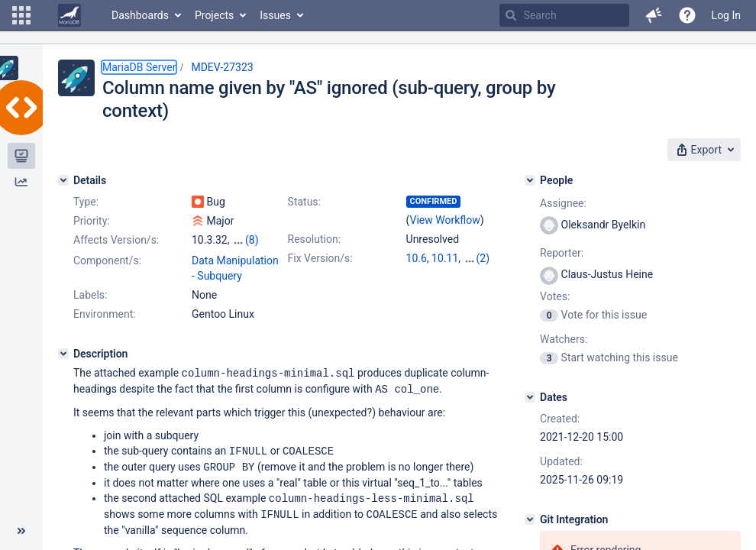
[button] (21, 15)
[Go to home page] (69, 15)
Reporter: (562, 253)
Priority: (92, 221)
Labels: (90, 295)
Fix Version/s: (320, 258)
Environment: (105, 314)
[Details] (63, 180)
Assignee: (563, 203)
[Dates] (530, 397)
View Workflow (445, 220)
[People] (530, 180)
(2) (483, 258)
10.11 (445, 258)
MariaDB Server (139, 67)
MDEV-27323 (222, 67)
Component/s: (107, 260)
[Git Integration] (530, 519)
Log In (726, 15)
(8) (252, 240)
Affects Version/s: (116, 240)
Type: (86, 202)
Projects (214, 15)
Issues (275, 15)
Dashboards (140, 15)
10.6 (417, 258)
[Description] (63, 354)
